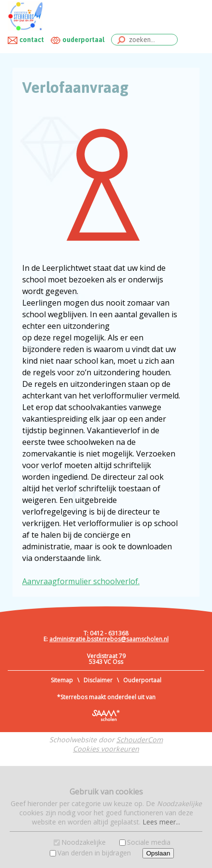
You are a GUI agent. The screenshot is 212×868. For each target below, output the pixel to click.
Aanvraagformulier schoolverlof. (81, 581)
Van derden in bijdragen (94, 853)
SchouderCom (140, 740)
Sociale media (149, 842)
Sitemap (62, 680)
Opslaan (158, 853)
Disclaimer (98, 680)
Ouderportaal (142, 680)
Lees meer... (161, 822)
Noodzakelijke (84, 842)
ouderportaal (83, 40)
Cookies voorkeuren (106, 749)
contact (32, 40)
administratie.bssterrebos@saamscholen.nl (109, 639)
